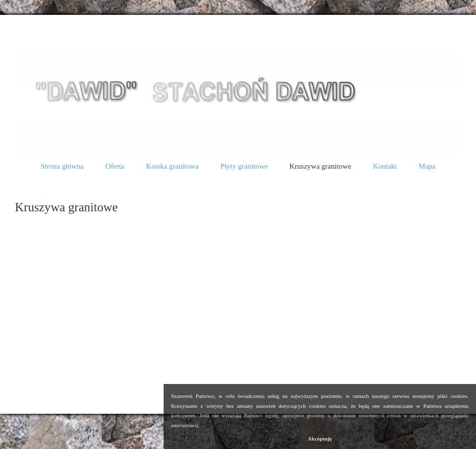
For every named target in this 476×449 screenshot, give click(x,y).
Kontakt (385, 166)
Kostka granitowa (173, 166)
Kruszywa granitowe (68, 36)
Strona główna (62, 166)
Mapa (427, 166)
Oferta (115, 166)
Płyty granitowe (244, 166)
